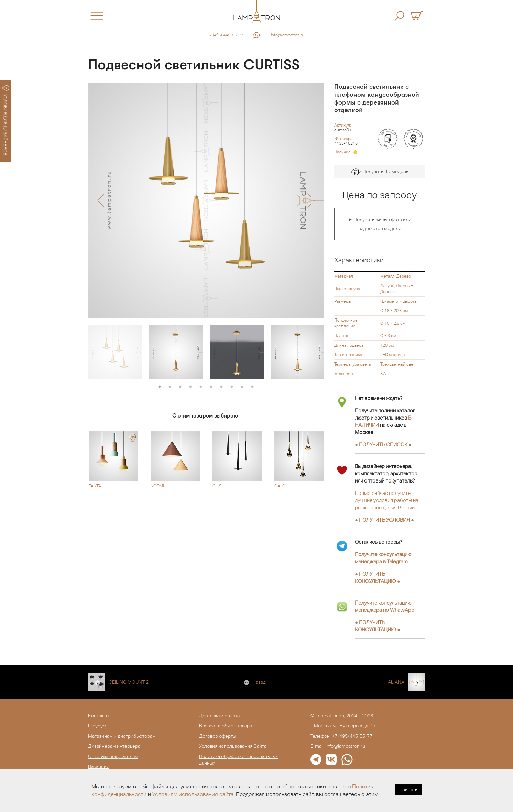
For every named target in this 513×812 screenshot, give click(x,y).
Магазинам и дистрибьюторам (122, 736)
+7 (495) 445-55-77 (225, 35)
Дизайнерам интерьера (114, 746)
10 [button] (252, 387)
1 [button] (160, 387)
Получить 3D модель (380, 172)
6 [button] (211, 387)
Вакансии (99, 766)
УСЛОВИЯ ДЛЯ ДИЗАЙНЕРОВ (6, 120)
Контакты (99, 716)
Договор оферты (217, 736)
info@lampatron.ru (288, 35)
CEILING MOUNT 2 (129, 682)
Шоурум (97, 726)
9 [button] (242, 387)
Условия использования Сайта (233, 746)
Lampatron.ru (330, 716)
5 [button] (201, 387)
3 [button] (180, 387)
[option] (206, 201)
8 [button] (232, 387)
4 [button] (190, 387)
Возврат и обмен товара (226, 726)
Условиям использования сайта (193, 794)
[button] (101, 201)
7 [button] (221, 387)
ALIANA (396, 682)
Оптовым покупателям (113, 756)
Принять (408, 789)
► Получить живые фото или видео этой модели (380, 224)
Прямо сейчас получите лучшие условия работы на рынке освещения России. (387, 500)
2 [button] (170, 387)
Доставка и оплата (219, 716)
